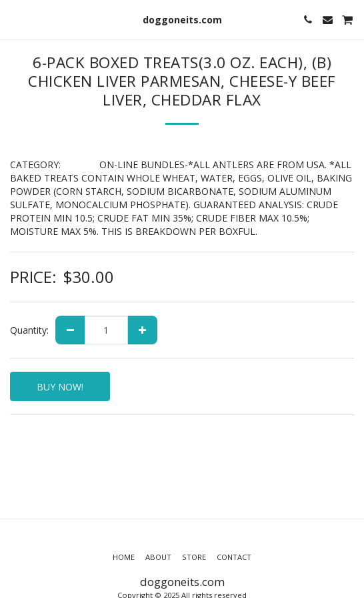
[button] (15, 19)
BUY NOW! (60, 387)
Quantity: (29, 330)
